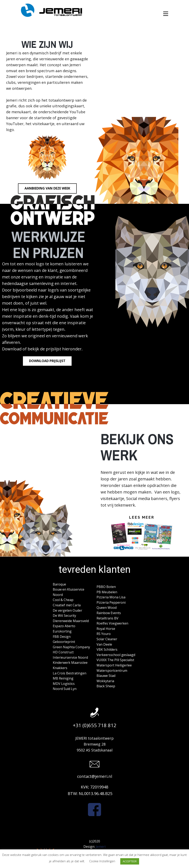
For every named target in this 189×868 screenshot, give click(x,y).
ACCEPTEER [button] (130, 861)
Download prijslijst (47, 361)
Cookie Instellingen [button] (102, 861)
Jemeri (101, 847)
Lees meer (142, 517)
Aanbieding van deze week (47, 188)
